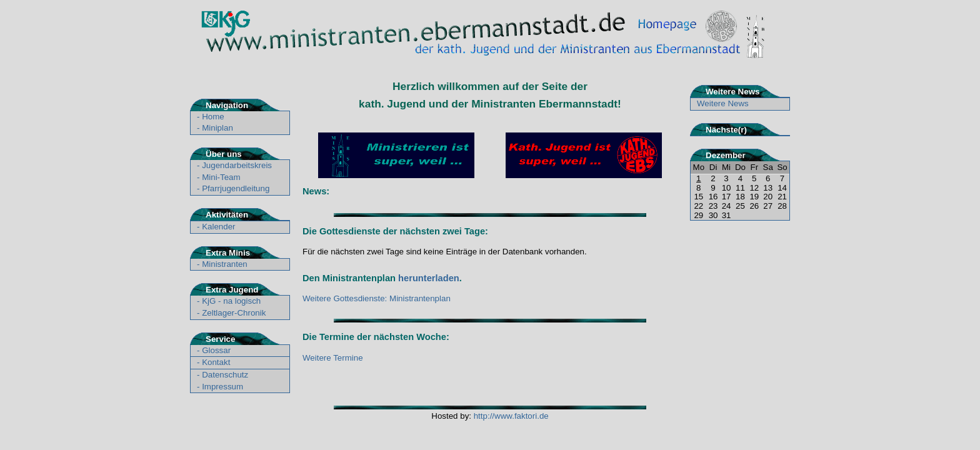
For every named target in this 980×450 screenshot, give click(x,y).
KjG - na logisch (231, 301)
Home (213, 117)
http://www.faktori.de (511, 416)
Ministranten (225, 264)
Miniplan (217, 128)
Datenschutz (225, 375)
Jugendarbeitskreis (237, 165)
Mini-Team (221, 177)
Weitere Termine (333, 358)
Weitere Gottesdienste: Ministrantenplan (377, 298)
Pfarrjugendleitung (236, 188)
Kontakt (216, 362)
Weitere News (723, 103)
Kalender (218, 227)
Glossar (216, 350)
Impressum (222, 387)
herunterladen (429, 278)
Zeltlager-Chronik (234, 313)
